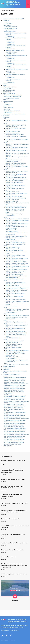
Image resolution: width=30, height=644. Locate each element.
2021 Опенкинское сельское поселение (14, 439)
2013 (5, 143)
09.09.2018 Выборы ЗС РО (12, 292)
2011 (5, 119)
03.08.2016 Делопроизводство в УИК (15, 244)
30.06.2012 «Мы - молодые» (13, 131)
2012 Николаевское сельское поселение (15, 403)
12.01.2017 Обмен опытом (12, 247)
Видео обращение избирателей (12, 111)
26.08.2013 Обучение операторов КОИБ (16, 163)
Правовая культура (8, 101)
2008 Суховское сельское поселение (14, 390)
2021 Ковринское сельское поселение (14, 433)
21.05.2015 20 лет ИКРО (12, 201)
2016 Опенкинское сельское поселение (14, 423)
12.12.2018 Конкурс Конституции (14, 296)
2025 (5, 349)
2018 (5, 281)
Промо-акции (8, 104)
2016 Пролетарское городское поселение (15, 412)
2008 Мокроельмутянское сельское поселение (16, 384)
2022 (5, 320)
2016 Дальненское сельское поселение (14, 415)
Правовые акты (8, 24)
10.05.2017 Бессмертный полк (13, 273)
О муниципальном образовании (11, 374)
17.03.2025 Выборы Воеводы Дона (15, 352)
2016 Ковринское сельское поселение (14, 417)
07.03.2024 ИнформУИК (12, 343)
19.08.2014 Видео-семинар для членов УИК (17, 179)
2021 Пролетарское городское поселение (15, 428)
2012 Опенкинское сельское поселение (14, 406)
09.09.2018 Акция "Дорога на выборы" (16, 289)
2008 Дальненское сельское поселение (14, 381)
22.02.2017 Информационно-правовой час (17, 263)
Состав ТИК (7, 22)
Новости (5, 85)
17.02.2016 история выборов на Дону (15, 243)
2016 (5, 217)
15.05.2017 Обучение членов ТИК (14, 274)
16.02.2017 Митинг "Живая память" (15, 260)
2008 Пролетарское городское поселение (15, 377)
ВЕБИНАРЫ (7, 109)
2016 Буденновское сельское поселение (15, 414)
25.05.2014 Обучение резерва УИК (15, 181)
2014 (5, 170)
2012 (5, 124)
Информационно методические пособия (15, 114)
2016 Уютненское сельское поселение (14, 427)
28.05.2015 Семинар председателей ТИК (16, 206)
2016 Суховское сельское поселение (14, 425)
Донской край (8, 112)
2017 (5, 246)
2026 (5, 363)
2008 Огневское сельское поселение (14, 387)
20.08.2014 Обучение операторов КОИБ (16, 177)
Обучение (7, 106)
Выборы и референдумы (9, 90)
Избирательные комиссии (9, 87)
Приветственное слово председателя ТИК (14, 19)
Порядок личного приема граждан (13, 95)
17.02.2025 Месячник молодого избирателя (17, 350)
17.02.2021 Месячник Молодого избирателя (17, 315)
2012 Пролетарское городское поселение (15, 395)
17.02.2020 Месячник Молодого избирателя (17, 309)
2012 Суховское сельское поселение (14, 408)
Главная (3, 11)
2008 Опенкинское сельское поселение (14, 389)
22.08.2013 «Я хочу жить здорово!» (15, 165)
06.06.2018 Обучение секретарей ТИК (15, 282)
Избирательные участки (10, 28)
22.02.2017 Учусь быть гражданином (15, 265)
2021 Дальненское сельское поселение (14, 431)
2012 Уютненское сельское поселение (14, 409)
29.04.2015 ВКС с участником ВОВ (15, 196)
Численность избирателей (11, 27)
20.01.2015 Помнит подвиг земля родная (16, 193)
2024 (5, 339)
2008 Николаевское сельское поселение (15, 385)
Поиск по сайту (7, 368)
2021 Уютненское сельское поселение (14, 443)
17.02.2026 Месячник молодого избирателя (17, 365)
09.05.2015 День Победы (12, 200)
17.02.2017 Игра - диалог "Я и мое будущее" (17, 258)
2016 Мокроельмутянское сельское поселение (16, 419)
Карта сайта (6, 369)
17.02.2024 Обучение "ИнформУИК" (15, 341)
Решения (5, 84)
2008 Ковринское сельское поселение (14, 382)
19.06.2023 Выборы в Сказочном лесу (16, 331)
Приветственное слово (9, 366)
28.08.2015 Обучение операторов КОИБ (16, 208)
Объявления (6, 116)
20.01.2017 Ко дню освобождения (14, 249)
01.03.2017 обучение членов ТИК (14, 268)
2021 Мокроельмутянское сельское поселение (16, 435)
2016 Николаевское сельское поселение (15, 420)
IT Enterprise (12, 641)
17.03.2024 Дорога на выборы (14, 347)
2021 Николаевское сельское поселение (15, 436)
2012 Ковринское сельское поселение (14, 400)
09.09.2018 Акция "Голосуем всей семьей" (16, 290)
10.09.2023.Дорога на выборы (14, 338)
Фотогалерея (6, 117)
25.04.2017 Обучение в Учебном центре (16, 271)
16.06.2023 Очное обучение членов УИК (16, 333)
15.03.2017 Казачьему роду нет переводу (16, 270)
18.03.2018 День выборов (12, 285)
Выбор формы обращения (12, 98)
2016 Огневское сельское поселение (14, 422)
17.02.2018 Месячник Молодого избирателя (17, 287)
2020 (5, 308)
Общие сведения (7, 25)
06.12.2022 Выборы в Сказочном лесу (16, 322)
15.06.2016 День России (12, 241)
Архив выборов (7, 92)
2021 (5, 314)
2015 (5, 190)
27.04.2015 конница (11, 195)
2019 (5, 298)
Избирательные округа (10, 31)
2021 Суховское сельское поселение (14, 441)
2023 (5, 324)
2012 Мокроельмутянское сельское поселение (16, 401)
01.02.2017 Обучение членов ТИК (14, 250)
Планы (6, 103)
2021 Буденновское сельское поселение (15, 430)
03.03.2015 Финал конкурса (13, 192)
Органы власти (7, 376)
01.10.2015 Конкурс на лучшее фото (15, 209)
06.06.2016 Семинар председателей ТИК (16, 236)
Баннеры (5, 100)
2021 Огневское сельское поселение (14, 438)
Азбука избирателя (9, 108)
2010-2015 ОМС (8, 393)
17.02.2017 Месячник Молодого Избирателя (17, 266)
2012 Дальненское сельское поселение (14, 398)
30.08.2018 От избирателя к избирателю (16, 284)
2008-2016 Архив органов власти (13, 444)
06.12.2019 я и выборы (12, 306)
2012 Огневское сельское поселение (14, 404)
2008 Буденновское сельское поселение (15, 379)
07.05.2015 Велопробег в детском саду (16, 198)
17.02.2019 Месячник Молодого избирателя (17, 301)
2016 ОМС (7, 411)
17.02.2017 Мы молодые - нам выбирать (16, 262)
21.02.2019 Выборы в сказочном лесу (15, 300)
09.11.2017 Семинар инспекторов (14, 279)
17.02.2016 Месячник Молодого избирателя (17, 219)
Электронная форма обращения (13, 96)
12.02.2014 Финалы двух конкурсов (15, 189)
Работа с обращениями (9, 93)
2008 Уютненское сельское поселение (14, 392)
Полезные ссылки (7, 446)
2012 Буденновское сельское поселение (15, 396)
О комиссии (6, 20)
